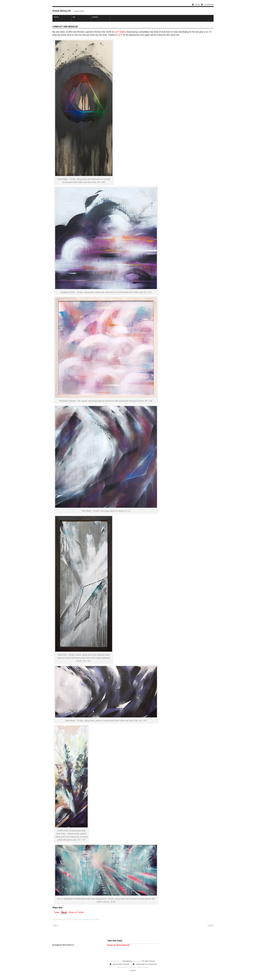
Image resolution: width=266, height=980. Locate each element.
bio (74, 17)
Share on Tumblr (76, 912)
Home (56, 17)
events (86, 919)
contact (95, 17)
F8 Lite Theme (148, 961)
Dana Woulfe (61, 11)
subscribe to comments (146, 964)
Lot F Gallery (120, 32)
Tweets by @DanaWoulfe (118, 945)
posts (198, 5)
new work (95, 919)
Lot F (120, 35)
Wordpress (127, 961)
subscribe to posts (121, 964)
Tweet (56, 912)
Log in (133, 970)
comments (209, 5)
